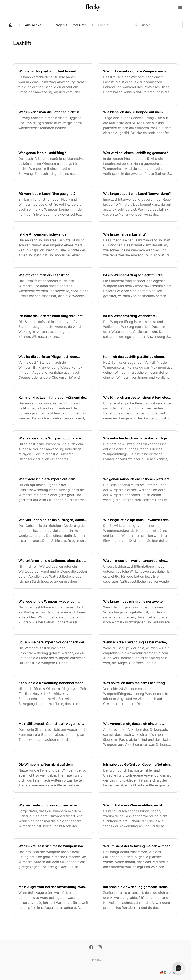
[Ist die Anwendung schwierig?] (53, 244)
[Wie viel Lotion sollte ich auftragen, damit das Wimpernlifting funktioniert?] (53, 530)
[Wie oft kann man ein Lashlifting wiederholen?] (53, 285)
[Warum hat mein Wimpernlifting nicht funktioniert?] (138, 815)
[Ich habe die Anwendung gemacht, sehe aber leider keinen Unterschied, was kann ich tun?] (138, 897)
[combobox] (158, 25)
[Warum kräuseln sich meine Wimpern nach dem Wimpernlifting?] (53, 856)
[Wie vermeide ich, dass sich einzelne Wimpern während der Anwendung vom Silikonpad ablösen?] (53, 815)
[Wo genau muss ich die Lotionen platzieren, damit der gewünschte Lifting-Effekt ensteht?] (138, 489)
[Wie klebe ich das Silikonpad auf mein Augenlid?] (138, 122)
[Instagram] (100, 948)
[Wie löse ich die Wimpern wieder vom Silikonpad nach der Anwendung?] (53, 612)
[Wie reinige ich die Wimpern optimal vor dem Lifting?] (53, 448)
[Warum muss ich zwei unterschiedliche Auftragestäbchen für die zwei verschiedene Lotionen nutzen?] (138, 571)
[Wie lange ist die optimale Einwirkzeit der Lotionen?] (138, 530)
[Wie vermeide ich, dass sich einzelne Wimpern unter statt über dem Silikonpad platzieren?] (138, 734)
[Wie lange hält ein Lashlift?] (138, 244)
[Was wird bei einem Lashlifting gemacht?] (138, 163)
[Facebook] (91, 948)
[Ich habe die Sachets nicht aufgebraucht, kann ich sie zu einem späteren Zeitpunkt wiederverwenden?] (53, 326)
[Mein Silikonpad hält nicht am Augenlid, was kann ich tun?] (53, 734)
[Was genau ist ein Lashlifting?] (53, 163)
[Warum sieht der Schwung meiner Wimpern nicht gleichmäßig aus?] (138, 856)
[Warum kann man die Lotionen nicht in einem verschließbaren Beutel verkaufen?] (53, 122)
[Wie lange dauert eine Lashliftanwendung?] (138, 204)
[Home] (11, 25)
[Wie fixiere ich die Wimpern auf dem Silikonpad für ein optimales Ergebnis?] (53, 489)
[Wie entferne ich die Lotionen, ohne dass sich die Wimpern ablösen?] (53, 571)
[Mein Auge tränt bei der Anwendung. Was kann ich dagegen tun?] (53, 897)
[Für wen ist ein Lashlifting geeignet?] (53, 204)
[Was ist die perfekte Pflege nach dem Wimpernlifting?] (53, 367)
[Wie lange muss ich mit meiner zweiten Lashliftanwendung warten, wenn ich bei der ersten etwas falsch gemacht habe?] (138, 612)
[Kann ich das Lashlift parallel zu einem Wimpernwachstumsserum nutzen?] (138, 367)
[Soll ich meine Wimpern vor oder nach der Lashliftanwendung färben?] (53, 652)
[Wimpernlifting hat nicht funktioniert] (53, 81)
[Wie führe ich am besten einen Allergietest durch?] (138, 408)
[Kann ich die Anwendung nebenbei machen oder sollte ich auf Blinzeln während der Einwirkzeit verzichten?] (53, 693)
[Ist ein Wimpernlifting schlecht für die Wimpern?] (138, 285)
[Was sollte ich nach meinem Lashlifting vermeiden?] (138, 693)
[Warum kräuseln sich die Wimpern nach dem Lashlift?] (138, 81)
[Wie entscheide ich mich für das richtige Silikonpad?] (138, 448)
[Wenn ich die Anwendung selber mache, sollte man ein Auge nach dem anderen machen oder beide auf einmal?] (138, 652)
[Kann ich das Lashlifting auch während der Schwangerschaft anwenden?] (53, 408)
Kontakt (95, 960)
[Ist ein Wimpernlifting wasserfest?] (138, 326)
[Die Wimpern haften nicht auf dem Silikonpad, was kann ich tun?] (53, 775)
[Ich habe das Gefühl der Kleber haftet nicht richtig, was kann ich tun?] (138, 775)
